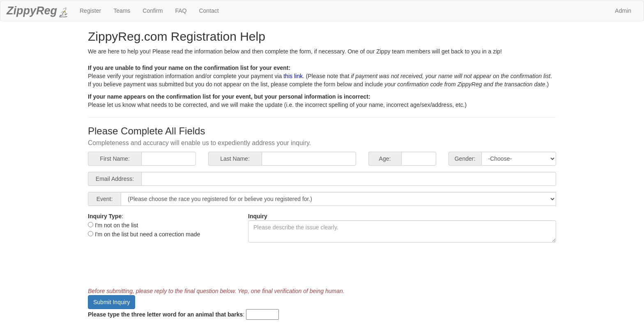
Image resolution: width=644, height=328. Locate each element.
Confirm (153, 11)
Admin (623, 11)
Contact (209, 11)
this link (293, 76)
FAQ (181, 11)
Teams (122, 11)
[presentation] (150, 265)
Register (90, 11)
